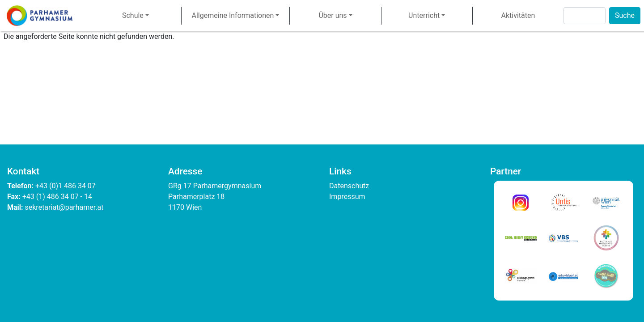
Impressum (347, 197)
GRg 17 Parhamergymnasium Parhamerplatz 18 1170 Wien (216, 197)
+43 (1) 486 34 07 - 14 (57, 197)
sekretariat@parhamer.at (64, 207)
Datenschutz (349, 186)
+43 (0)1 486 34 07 (66, 186)
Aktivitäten (518, 15)
